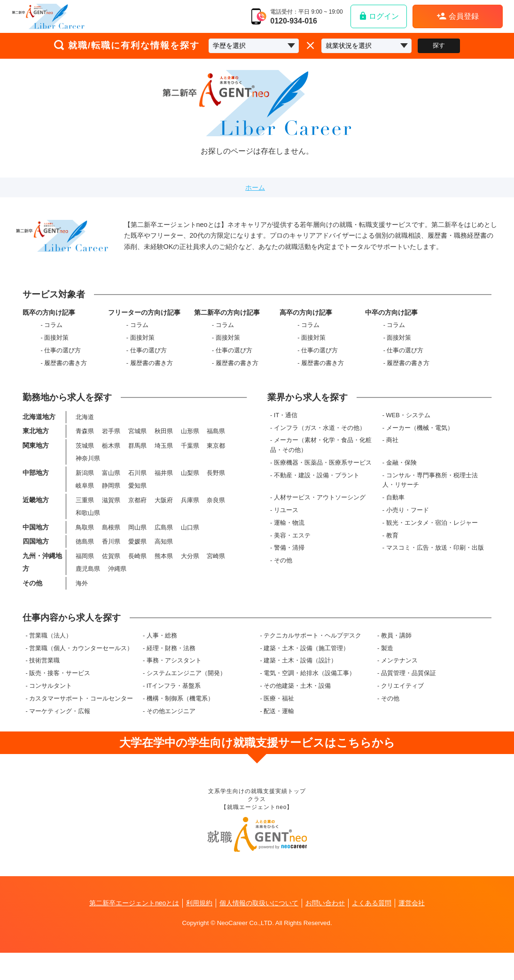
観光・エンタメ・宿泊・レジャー (432, 533)
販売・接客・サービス (60, 699)
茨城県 (85, 458)
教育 (393, 545)
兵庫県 (190, 515)
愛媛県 (137, 559)
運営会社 (412, 930)
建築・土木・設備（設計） (300, 686)
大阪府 (163, 515)
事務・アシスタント (174, 686)
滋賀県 (111, 515)
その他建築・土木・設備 (297, 712)
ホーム (255, 187)
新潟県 (85, 486)
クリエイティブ (402, 712)
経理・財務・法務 (171, 674)
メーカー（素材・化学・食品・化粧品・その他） (322, 455)
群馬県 (137, 458)
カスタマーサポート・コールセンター (81, 724)
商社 (393, 450)
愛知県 (137, 500)
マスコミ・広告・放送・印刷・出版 (436, 557)
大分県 (190, 574)
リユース (287, 520)
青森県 (85, 442)
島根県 (111, 544)
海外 (82, 603)
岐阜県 (85, 500)
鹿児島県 (88, 588)
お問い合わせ (326, 930)
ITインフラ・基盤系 (174, 712)
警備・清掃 (290, 557)
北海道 (85, 427)
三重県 (85, 515)
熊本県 (163, 574)
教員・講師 (396, 661)
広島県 (163, 544)
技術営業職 (44, 686)
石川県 (137, 486)
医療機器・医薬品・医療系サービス (324, 472)
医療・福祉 (279, 724)
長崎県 (137, 574)
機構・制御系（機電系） (180, 724)
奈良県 (216, 515)
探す (439, 45)
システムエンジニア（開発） (186, 699)
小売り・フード (408, 520)
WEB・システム (409, 425)
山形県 (190, 442)
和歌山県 (88, 529)
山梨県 (190, 486)
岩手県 (111, 442)
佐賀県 (111, 574)
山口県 (190, 544)
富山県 (111, 486)
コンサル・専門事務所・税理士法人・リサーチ (431, 490)
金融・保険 (402, 472)
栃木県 (111, 458)
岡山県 (137, 544)
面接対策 (56, 342)
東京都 (216, 458)
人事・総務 (162, 661)
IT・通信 (287, 425)
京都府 (137, 515)
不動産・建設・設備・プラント (318, 485)
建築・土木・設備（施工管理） (306, 674)
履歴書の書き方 (66, 367)
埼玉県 (163, 458)
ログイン (379, 16)
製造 (387, 674)
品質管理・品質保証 (409, 699)
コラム (53, 329)
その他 (284, 570)
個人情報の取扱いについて (259, 930)
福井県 (163, 486)
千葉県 (190, 458)
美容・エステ (293, 545)
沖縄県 (117, 588)
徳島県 (85, 559)
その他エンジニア (171, 737)
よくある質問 (372, 930)
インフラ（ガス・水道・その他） (321, 438)
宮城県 (137, 442)
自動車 (396, 507)
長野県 (216, 486)
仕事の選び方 (62, 354)
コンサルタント (51, 712)
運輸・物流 (290, 533)
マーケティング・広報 (60, 737)
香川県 (111, 559)
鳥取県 (85, 544)
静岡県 (111, 500)
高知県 (163, 559)
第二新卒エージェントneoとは (134, 930)
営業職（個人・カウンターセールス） (81, 674)
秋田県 (163, 442)
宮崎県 (216, 574)
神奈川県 (88, 471)
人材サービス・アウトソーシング (321, 507)
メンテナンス (399, 686)
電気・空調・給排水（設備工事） (309, 699)
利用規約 (199, 930)
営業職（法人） (51, 661)
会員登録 (457, 16)
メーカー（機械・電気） (420, 438)
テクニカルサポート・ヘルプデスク (312, 661)
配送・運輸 (279, 737)
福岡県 (85, 574)
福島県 (216, 442)
